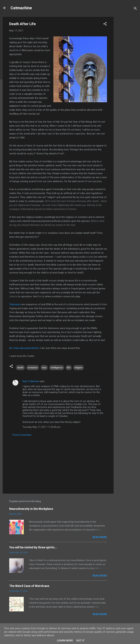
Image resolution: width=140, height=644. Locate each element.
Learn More (65, 641)
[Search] (135, 9)
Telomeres (15, 304)
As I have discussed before (24, 348)
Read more (100, 537)
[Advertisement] (127, 67)
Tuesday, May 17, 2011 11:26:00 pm (41, 427)
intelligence (57, 368)
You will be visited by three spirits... (33, 547)
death (20, 368)
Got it (80, 641)
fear (44, 368)
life (69, 368)
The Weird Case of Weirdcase (29, 586)
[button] (105, 24)
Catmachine (21, 8)
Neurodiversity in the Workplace (31, 509)
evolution (33, 368)
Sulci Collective (31, 381)
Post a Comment (22, 435)
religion (79, 368)
